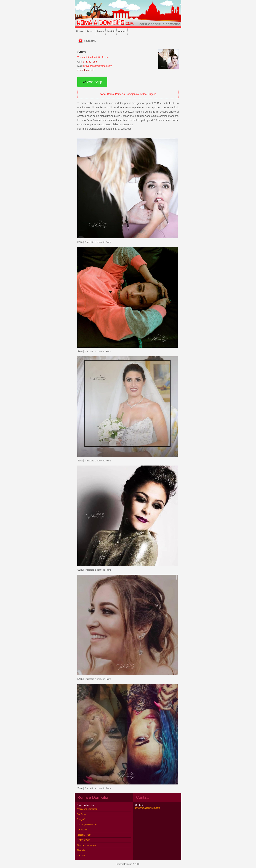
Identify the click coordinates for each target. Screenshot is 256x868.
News (101, 31)
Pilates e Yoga (83, 840)
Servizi (90, 31)
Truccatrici (82, 856)
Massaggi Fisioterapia (87, 825)
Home (80, 31)
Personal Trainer (84, 835)
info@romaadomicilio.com (148, 808)
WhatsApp (92, 82)
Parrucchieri (82, 830)
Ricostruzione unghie (87, 845)
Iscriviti (111, 31)
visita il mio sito (86, 70)
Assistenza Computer (87, 809)
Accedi (122, 31)
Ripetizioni (82, 850)
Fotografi (81, 819)
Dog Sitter (81, 814)
